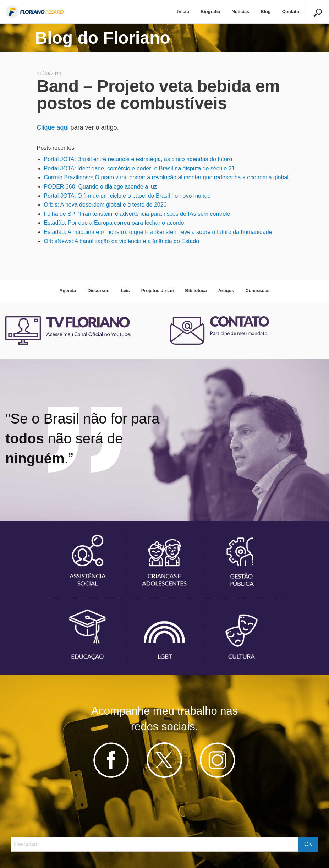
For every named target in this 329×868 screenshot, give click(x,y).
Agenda (68, 291)
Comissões (257, 291)
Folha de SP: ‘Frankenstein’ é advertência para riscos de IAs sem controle (137, 214)
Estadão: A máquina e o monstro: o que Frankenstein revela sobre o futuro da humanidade (158, 232)
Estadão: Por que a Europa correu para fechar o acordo (114, 223)
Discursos (98, 291)
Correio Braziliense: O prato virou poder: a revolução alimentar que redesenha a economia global (166, 177)
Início (183, 12)
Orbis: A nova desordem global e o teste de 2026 (105, 205)
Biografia (210, 12)
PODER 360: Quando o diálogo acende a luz (100, 187)
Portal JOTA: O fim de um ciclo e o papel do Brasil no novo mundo (127, 196)
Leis (125, 291)
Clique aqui (53, 127)
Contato (291, 12)
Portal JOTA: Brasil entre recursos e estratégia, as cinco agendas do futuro (138, 159)
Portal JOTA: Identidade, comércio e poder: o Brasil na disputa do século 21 (139, 168)
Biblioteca (196, 291)
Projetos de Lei (158, 291)
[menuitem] (183, 12)
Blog (265, 12)
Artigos (226, 291)
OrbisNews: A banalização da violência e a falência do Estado (122, 241)
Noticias (240, 12)
